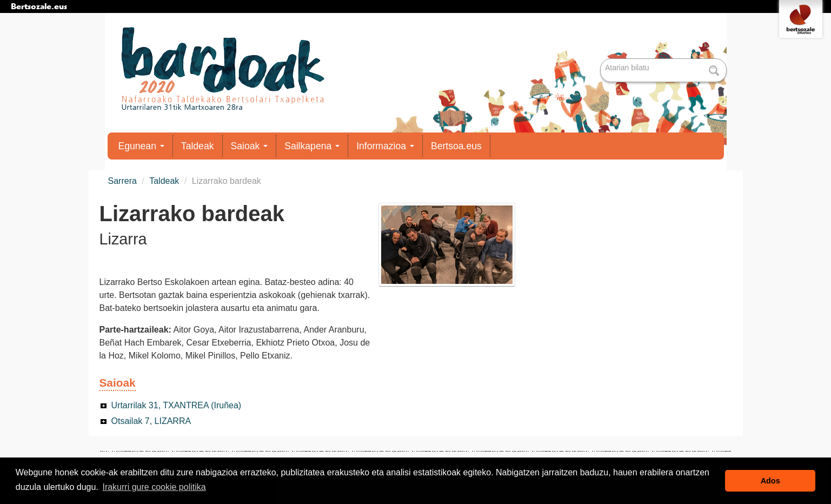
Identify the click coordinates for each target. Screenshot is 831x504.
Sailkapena (312, 146)
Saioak (250, 146)
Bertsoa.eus (456, 146)
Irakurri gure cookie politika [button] (154, 487)
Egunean (141, 146)
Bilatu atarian (601, 59)
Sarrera (122, 181)
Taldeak (198, 146)
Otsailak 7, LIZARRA (151, 421)
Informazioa (385, 146)
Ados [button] (770, 481)
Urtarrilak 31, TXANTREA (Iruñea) (177, 405)
